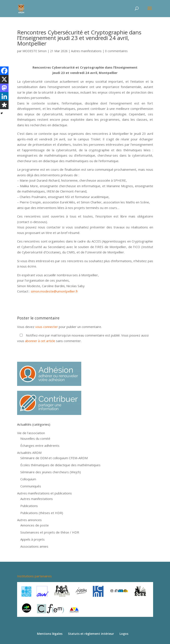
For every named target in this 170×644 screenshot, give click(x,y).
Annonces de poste (35, 525)
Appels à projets (33, 539)
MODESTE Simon (35, 51)
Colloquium (28, 479)
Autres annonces (29, 520)
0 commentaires (116, 51)
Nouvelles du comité (35, 438)
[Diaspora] (4, 105)
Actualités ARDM (29, 453)
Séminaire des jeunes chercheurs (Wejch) (51, 472)
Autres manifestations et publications (44, 493)
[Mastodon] (4, 88)
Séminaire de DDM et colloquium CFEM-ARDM (54, 458)
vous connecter (47, 327)
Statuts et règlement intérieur (91, 634)
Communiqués (31, 486)
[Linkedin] (4, 96)
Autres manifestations (86, 51)
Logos (124, 634)
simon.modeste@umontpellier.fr (54, 291)
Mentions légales (50, 634)
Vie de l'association (31, 433)
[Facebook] (4, 71)
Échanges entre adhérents (40, 446)
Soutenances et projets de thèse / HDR (50, 532)
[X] (4, 79)
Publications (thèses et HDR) (42, 513)
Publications (29, 506)
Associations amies (34, 546)
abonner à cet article (40, 341)
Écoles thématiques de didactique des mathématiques (60, 465)
